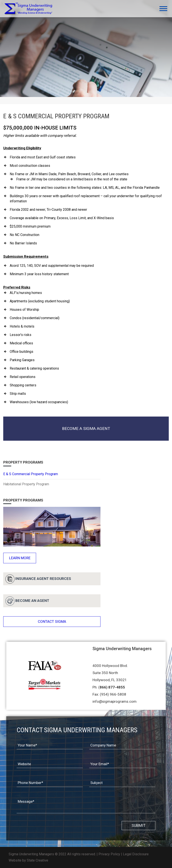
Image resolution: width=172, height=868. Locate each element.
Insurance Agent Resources (38, 579)
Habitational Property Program (26, 484)
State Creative (37, 860)
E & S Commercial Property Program (31, 474)
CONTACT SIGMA (52, 621)
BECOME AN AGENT (27, 601)
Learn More (20, 558)
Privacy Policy (109, 854)
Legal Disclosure (136, 854)
